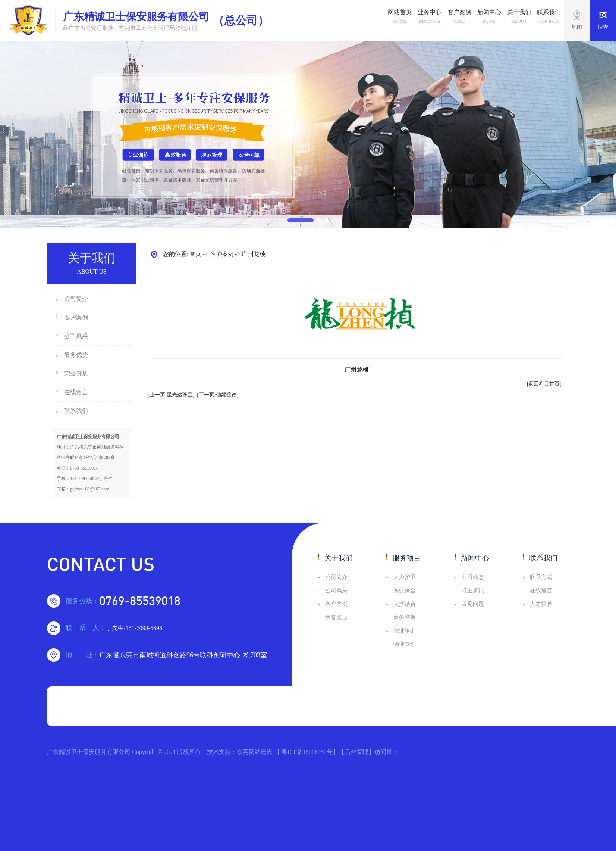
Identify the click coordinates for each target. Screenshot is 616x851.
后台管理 (356, 752)
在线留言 (76, 392)
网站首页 (400, 18)
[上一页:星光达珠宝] (171, 395)
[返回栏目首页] (544, 384)
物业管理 (405, 644)
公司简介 (76, 299)
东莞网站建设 (255, 752)
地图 (577, 27)
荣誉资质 (76, 373)
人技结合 (405, 604)
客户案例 (459, 18)
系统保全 (405, 590)
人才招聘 (541, 604)
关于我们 (519, 18)
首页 (195, 254)
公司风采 (76, 336)
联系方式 (541, 577)
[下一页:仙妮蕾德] (218, 395)
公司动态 (473, 577)
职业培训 (405, 631)
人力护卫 (405, 577)
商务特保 (405, 617)
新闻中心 (489, 18)
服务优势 (76, 355)
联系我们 (549, 18)
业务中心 (430, 18)
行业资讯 (473, 590)
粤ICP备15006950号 (307, 752)
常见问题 (473, 604)
